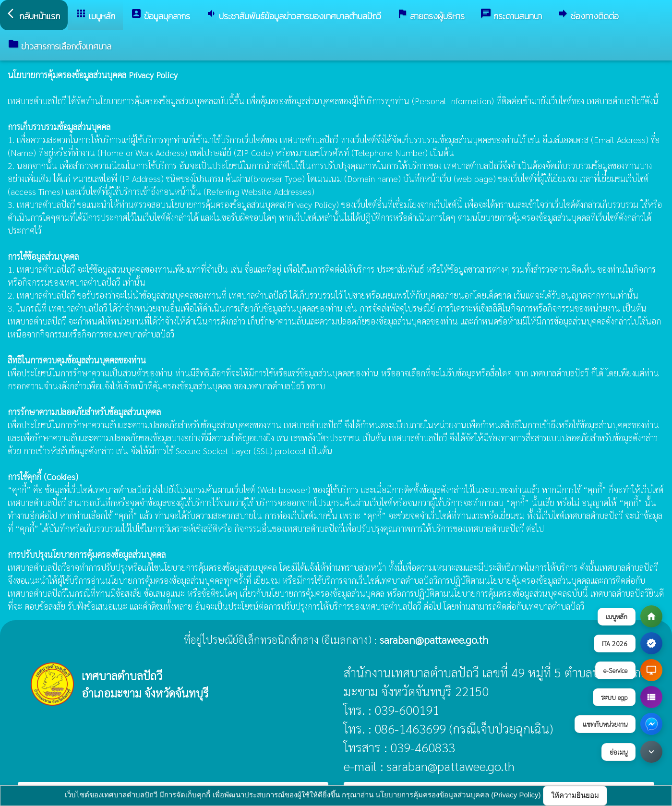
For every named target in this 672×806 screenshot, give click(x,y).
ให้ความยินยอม (575, 795)
